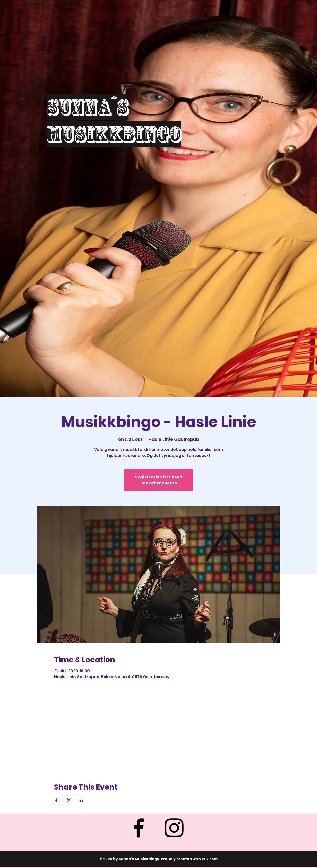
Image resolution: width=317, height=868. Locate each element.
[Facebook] (139, 828)
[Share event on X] (69, 800)
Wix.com (210, 859)
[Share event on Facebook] (57, 800)
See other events (159, 483)
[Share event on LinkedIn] (81, 800)
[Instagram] (174, 828)
